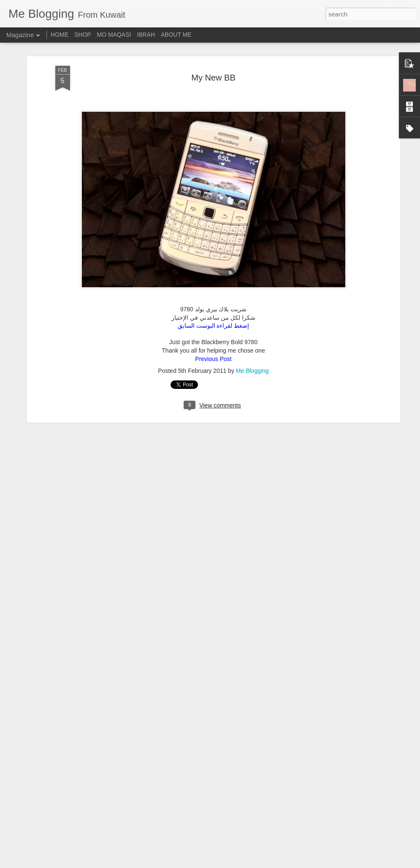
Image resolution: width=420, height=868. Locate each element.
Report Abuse (261, 863)
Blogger (237, 863)
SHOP (83, 35)
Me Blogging (252, 352)
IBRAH (146, 35)
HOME (60, 35)
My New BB (213, 58)
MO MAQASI (114, 35)
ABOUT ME (176, 35)
